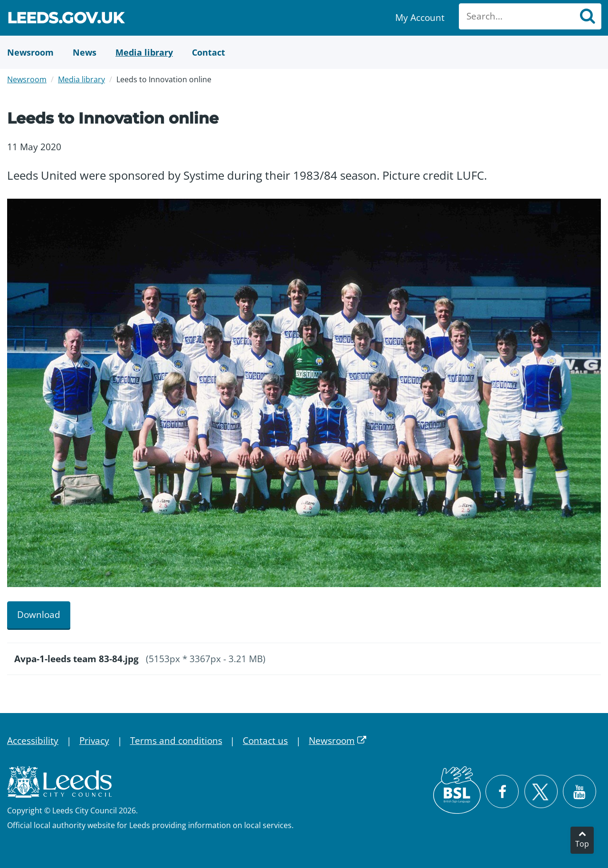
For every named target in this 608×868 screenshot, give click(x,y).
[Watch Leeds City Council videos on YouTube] (579, 791)
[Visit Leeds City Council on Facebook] (502, 791)
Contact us (265, 741)
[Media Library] (144, 52)
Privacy (94, 741)
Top (582, 844)
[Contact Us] (209, 52)
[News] (85, 52)
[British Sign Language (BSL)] (457, 790)
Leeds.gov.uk (66, 19)
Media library (81, 79)
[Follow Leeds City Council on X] (541, 792)
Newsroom (27, 79)
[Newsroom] (30, 52)
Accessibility (33, 741)
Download (39, 615)
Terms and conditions (176, 741)
